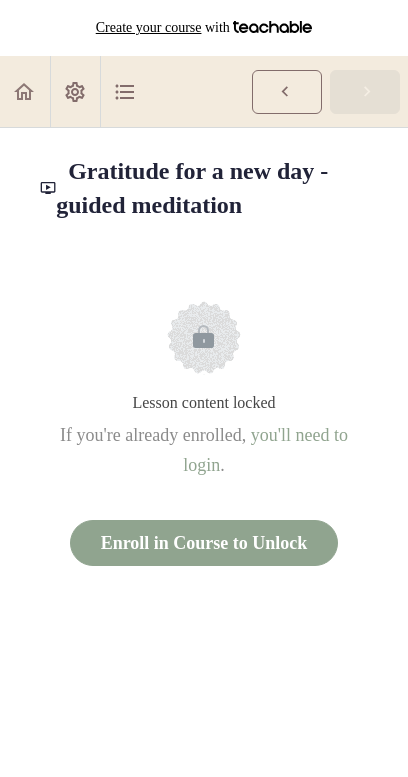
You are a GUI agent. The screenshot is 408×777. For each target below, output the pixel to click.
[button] (25, 91)
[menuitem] (75, 91)
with (204, 28)
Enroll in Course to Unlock (204, 543)
